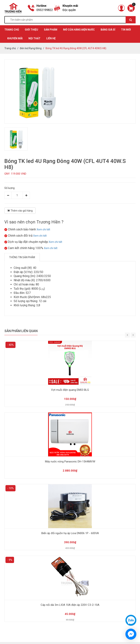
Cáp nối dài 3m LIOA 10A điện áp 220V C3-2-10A (70, 605)
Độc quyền (69, 10)
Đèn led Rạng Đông (31, 48)
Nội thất (34, 38)
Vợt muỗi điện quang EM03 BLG (70, 390)
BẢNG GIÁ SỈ (108, 30)
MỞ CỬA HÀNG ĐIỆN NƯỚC (79, 30)
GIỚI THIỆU (31, 30)
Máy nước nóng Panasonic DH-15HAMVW (70, 462)
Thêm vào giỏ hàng (20, 211)
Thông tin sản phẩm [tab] (22, 257)
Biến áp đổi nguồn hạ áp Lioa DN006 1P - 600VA (70, 533)
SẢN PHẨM (51, 30)
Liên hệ (51, 38)
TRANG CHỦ (12, 30)
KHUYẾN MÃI (15, 38)
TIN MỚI (126, 30)
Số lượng (9, 188)
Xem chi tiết (43, 229)
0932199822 (45, 10)
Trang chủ (10, 48)
